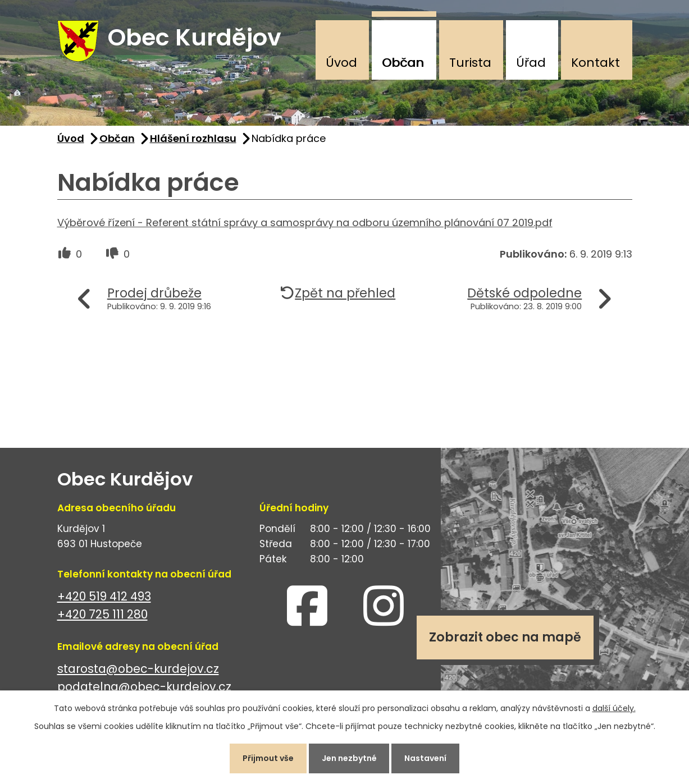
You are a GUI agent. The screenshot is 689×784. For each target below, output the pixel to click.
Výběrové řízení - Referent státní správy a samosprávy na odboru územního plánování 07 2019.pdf (305, 223)
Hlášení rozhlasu (193, 138)
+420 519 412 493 (104, 596)
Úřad (531, 63)
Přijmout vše (268, 758)
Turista (470, 63)
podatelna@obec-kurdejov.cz (144, 687)
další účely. (614, 708)
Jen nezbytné (349, 758)
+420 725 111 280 (102, 615)
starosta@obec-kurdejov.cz (138, 669)
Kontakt (596, 63)
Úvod (341, 63)
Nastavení (426, 758)
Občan (403, 63)
